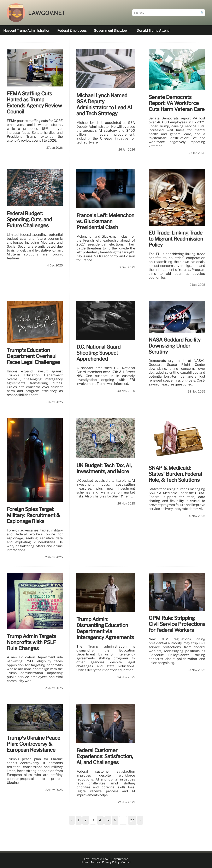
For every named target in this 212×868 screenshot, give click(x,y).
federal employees (72, 31)
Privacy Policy (111, 862)
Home (85, 862)
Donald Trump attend (153, 31)
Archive (95, 862)
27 (132, 820)
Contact (126, 862)
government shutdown (112, 31)
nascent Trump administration (27, 31)
